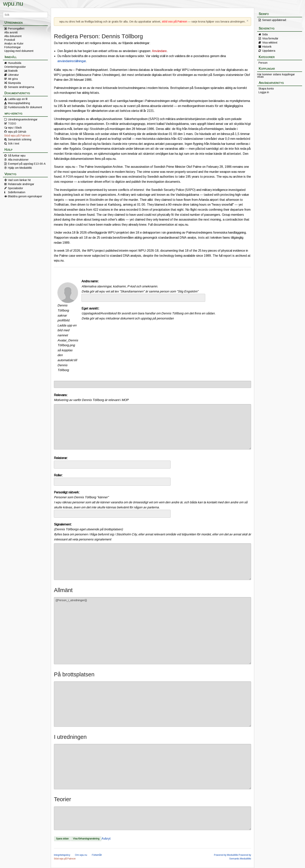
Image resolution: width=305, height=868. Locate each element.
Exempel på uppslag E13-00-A (27, 164)
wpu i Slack (15, 128)
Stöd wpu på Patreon (17, 136)
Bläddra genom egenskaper (25, 196)
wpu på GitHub (17, 132)
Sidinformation (17, 192)
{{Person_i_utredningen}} (152, 631)
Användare (159, 51)
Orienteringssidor (15, 67)
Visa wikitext (270, 43)
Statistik (13, 71)
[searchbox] (85, 297)
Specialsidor (16, 188)
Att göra (13, 79)
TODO (12, 124)
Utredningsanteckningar (23, 119)
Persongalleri (16, 29)
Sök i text (14, 144)
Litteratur (13, 75)
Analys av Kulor (14, 43)
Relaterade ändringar (21, 184)
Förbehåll (97, 855)
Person (263, 63)
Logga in (264, 92)
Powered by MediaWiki (226, 855)
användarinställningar (72, 61)
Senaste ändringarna (21, 87)
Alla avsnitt (11, 32)
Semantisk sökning (20, 139)
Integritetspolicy (62, 855)
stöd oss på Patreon (174, 22)
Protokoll (10, 40)
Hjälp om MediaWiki (20, 168)
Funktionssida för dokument (25, 107)
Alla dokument (13, 36)
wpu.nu (13, 3)
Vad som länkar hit (19, 180)
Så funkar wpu (17, 156)
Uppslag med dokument (19, 51)
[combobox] (143, 298)
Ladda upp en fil (18, 99)
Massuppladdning (19, 103)
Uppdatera (269, 51)
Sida (265, 34)
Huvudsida (15, 63)
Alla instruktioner (18, 160)
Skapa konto (266, 89)
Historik (267, 47)
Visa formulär (270, 38)
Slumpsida (14, 83)
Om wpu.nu (81, 855)
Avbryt (106, 839)
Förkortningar (13, 47)
